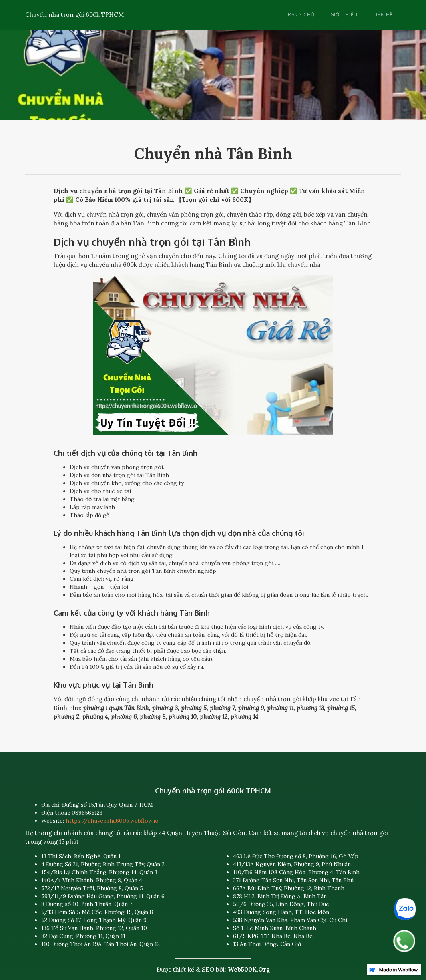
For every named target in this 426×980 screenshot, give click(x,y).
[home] (75, 13)
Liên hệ (383, 15)
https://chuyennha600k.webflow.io (112, 821)
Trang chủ (299, 15)
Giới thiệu (344, 15)
